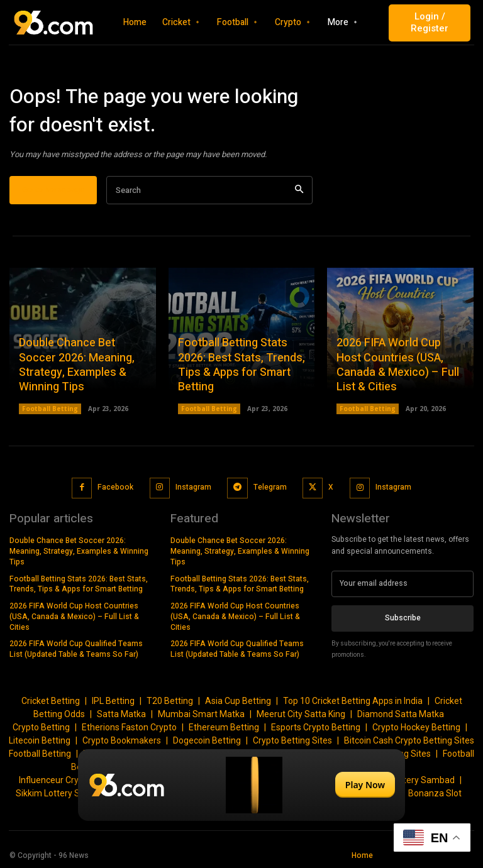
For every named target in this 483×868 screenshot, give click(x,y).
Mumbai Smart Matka (201, 714)
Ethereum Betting (224, 727)
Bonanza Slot (435, 793)
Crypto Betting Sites (292, 740)
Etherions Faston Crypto (129, 727)
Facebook (115, 488)
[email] (402, 584)
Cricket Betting (51, 701)
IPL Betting (113, 701)
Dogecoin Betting (207, 740)
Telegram (269, 488)
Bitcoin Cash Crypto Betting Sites (409, 740)
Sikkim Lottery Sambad (62, 793)
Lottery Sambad (423, 780)
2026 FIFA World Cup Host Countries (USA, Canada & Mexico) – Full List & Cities (398, 365)
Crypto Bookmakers (122, 740)
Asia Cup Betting (238, 701)
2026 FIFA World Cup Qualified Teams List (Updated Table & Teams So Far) (76, 649)
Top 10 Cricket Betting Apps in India (353, 701)
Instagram (193, 488)
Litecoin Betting (40, 740)
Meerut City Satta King (301, 714)
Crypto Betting (41, 727)
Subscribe (403, 618)
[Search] (299, 191)
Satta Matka (121, 714)
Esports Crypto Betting (316, 727)
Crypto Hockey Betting (416, 727)
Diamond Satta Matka (401, 714)
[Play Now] (241, 785)
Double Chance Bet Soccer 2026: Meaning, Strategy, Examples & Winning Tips (77, 365)
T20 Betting (170, 701)
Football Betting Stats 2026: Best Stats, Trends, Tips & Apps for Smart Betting (241, 365)
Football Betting (50, 409)
